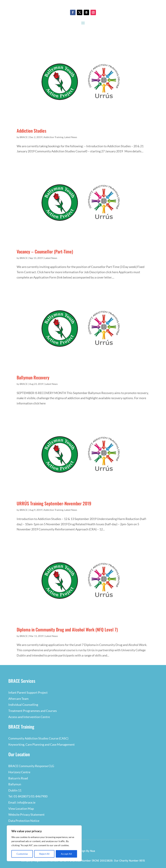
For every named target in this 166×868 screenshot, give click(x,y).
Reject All (44, 854)
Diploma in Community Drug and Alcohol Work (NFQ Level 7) (67, 629)
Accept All (66, 854)
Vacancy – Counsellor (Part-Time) (45, 251)
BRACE (24, 137)
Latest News (71, 137)
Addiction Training (53, 137)
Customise (22, 854)
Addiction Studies (31, 131)
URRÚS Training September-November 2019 (54, 503)
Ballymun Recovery (33, 377)
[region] (44, 843)
